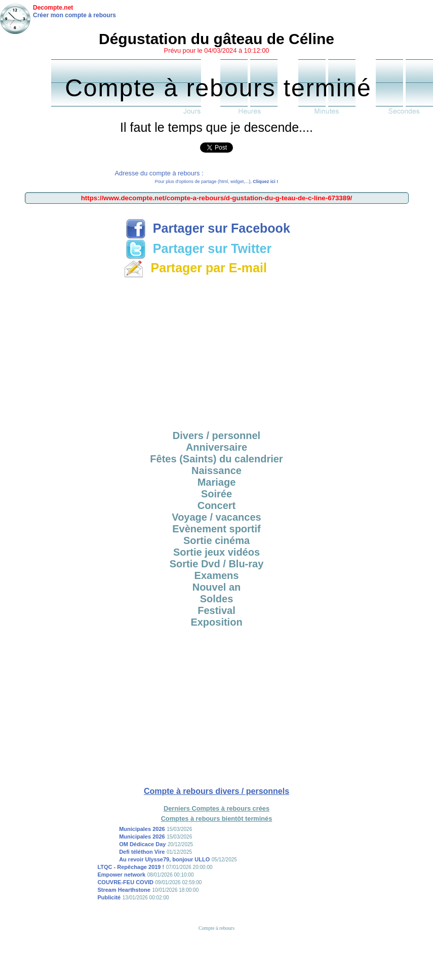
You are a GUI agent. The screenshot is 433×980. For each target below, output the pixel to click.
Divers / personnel (216, 435)
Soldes (217, 599)
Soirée (216, 494)
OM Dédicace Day (142, 844)
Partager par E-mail (195, 268)
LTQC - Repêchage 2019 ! (131, 867)
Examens (217, 575)
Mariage (217, 482)
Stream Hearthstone (124, 890)
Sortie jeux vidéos (216, 552)
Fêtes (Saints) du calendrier (216, 459)
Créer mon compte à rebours (74, 15)
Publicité (109, 897)
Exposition (216, 622)
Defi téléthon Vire (142, 852)
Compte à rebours (216, 928)
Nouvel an (217, 587)
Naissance (216, 470)
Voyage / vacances (216, 517)
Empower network (121, 875)
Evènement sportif (216, 529)
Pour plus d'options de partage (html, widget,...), (216, 182)
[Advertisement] (216, 352)
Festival (216, 610)
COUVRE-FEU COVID (125, 882)
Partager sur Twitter (199, 248)
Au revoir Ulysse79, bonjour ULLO (164, 859)
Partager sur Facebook (208, 228)
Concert (217, 505)
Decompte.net (53, 8)
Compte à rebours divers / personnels (216, 791)
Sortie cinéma (216, 540)
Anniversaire (216, 447)
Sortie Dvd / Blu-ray (217, 564)
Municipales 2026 (142, 829)
